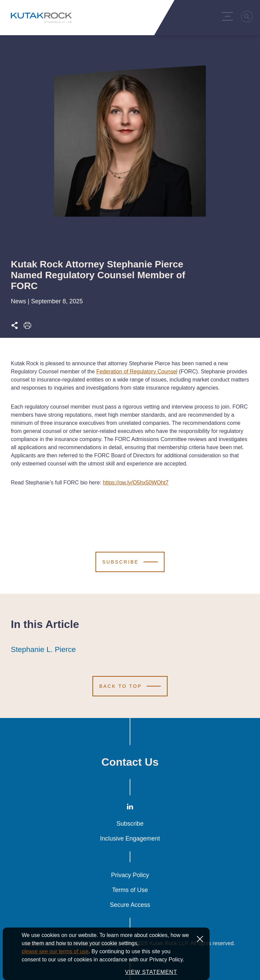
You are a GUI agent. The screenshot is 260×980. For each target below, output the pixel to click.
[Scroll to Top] (130, 686)
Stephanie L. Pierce (43, 650)
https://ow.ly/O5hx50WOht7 (136, 483)
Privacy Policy (130, 875)
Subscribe (130, 824)
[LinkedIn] (130, 808)
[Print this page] (27, 328)
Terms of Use (130, 890)
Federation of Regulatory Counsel (137, 372)
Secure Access (130, 905)
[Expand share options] (15, 328)
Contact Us (130, 762)
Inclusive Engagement (130, 839)
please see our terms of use (55, 959)
